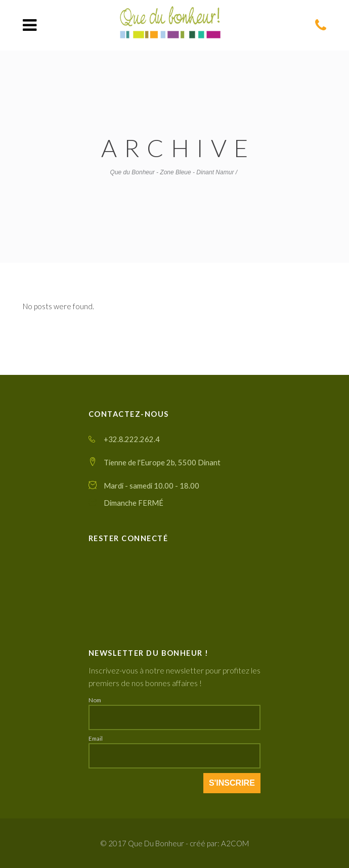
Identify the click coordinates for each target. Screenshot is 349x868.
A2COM (235, 843)
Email (96, 738)
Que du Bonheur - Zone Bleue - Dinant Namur (172, 172)
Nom (95, 700)
